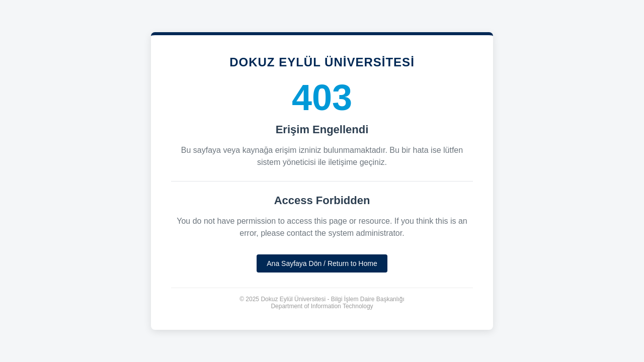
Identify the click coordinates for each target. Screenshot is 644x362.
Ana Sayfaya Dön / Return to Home (322, 263)
